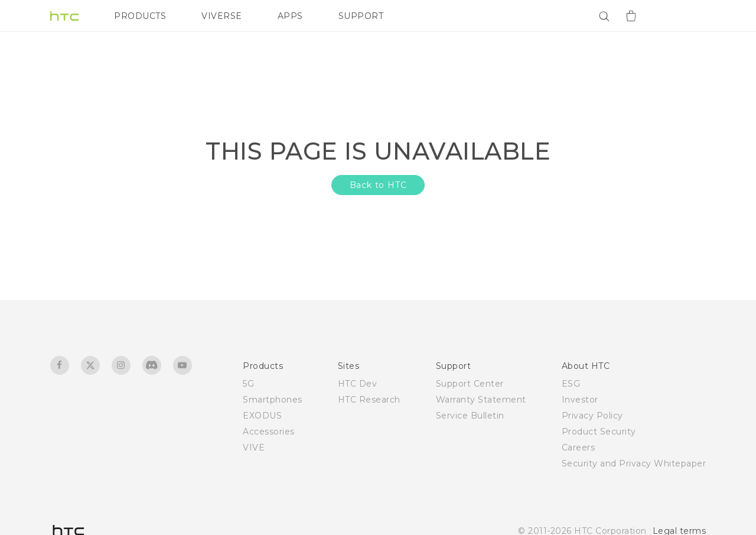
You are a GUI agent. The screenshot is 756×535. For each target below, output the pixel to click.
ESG (571, 384)
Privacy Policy (592, 416)
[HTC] (64, 16)
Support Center (470, 384)
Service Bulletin (470, 416)
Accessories (269, 432)
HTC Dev (358, 384)
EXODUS (262, 416)
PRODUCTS (140, 16)
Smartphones (273, 400)
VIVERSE (222, 16)
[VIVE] (690, 16)
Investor (580, 400)
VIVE (254, 448)
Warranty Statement (481, 400)
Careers (579, 448)
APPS (290, 16)
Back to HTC (378, 185)
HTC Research (369, 400)
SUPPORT (361, 16)
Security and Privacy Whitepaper (634, 463)
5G (248, 384)
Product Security (599, 432)
